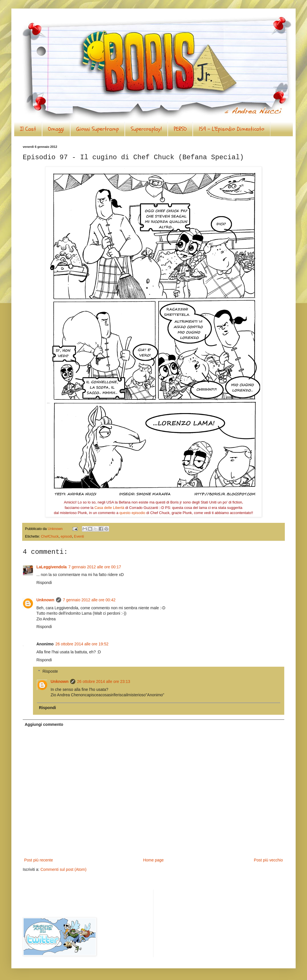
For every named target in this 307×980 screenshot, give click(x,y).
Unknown (45, 600)
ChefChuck (50, 536)
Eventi (79, 536)
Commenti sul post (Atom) (63, 869)
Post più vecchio (268, 860)
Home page (153, 860)
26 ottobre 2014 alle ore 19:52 (82, 644)
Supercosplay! (146, 129)
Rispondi (44, 583)
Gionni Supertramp (98, 129)
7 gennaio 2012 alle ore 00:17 (95, 567)
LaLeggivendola (52, 567)
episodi (66, 536)
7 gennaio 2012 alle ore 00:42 (89, 600)
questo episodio (132, 513)
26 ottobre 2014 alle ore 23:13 (104, 681)
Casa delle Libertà (109, 508)
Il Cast (28, 129)
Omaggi (56, 129)
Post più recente (39, 860)
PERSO (180, 129)
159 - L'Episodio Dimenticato (232, 129)
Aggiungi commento (44, 724)
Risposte (50, 672)
